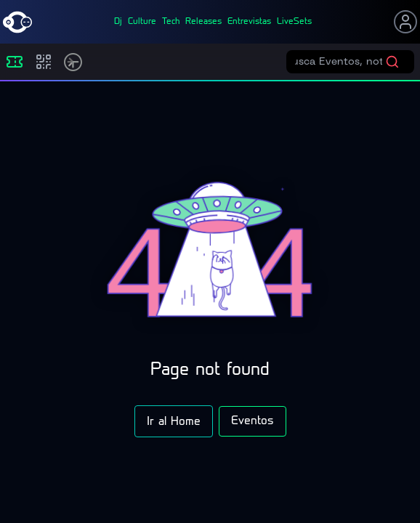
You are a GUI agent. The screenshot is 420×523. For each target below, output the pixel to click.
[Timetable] (73, 62)
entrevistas (249, 22)
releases (203, 22)
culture (142, 22)
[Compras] (44, 62)
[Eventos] (15, 62)
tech (171, 22)
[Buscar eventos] (340, 62)
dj (118, 22)
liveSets (294, 22)
